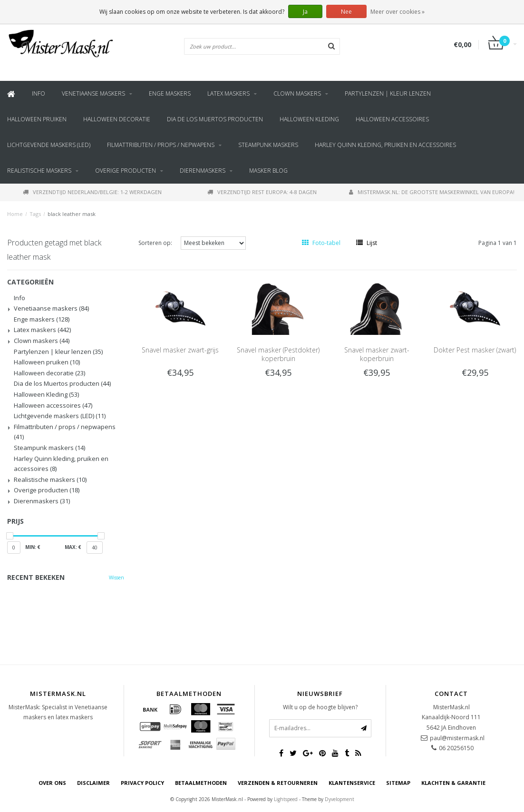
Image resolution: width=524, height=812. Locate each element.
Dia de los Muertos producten (215, 119)
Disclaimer (93, 783)
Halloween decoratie (117, 119)
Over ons (52, 783)
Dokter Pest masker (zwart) (475, 350)
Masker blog (268, 171)
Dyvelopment (340, 799)
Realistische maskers (39, 171)
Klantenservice (352, 783)
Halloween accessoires (392, 119)
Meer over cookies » (398, 12)
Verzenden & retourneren (278, 783)
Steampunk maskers (268, 145)
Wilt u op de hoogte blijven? (320, 707)
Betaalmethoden (201, 783)
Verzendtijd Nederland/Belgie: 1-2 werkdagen (92, 192)
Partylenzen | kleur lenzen (388, 93)
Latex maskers (228, 93)
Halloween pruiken (37, 119)
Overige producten (126, 171)
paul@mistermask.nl (457, 738)
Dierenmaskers (203, 171)
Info (39, 93)
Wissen (116, 577)
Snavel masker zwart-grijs (180, 350)
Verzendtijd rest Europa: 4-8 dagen (262, 192)
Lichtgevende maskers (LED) (49, 145)
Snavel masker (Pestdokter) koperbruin (278, 354)
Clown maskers (297, 93)
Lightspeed (286, 799)
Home (15, 214)
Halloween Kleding (309, 119)
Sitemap (398, 783)
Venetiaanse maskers (93, 93)
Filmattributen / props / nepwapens (161, 145)
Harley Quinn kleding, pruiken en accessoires (385, 145)
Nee (346, 12)
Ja (305, 12)
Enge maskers (170, 93)
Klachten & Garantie (453, 783)
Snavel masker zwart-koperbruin (377, 354)
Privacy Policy (142, 783)
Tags (35, 214)
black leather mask (72, 214)
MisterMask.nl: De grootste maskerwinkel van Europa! (432, 192)
